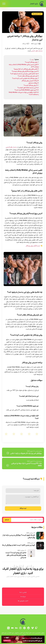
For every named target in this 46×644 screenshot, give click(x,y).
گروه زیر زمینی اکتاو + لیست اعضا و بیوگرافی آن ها (19, 545)
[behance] (16, 628)
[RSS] (8, 628)
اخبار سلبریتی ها (37, 14)
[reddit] (28, 628)
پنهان (32, 60)
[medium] (12, 628)
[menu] (4, 4)
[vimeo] (32, 628)
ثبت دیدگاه (23, 508)
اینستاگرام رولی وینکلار (33, 246)
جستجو (7, 520)
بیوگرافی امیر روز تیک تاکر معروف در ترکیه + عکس (26, 453)
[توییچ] (36, 628)
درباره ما (23, 597)
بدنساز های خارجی (37, 51)
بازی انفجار (34, 4)
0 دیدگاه (26, 44)
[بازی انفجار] (42, 4)
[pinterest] (24, 628)
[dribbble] (20, 628)
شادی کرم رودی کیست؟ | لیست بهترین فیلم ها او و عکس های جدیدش (16, 555)
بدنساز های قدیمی (11, 147)
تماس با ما (23, 592)
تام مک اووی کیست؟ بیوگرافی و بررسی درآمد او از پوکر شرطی (19, 536)
